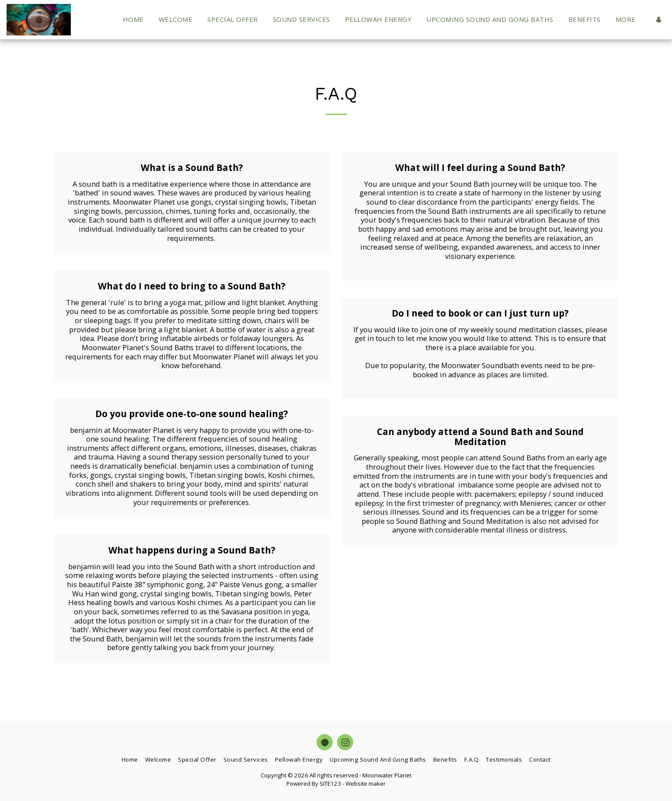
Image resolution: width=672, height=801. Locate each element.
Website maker (366, 784)
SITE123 (330, 784)
